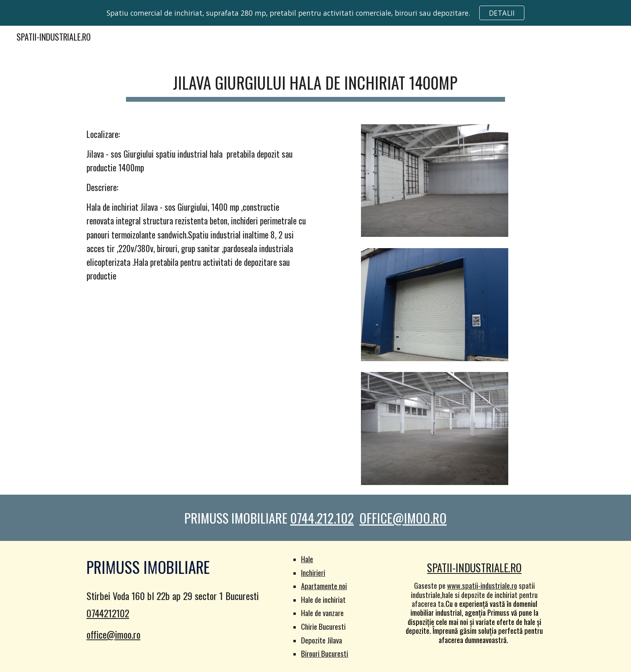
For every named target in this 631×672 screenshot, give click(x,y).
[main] (315, 82)
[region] (315, 13)
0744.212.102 (322, 518)
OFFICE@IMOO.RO (403, 518)
